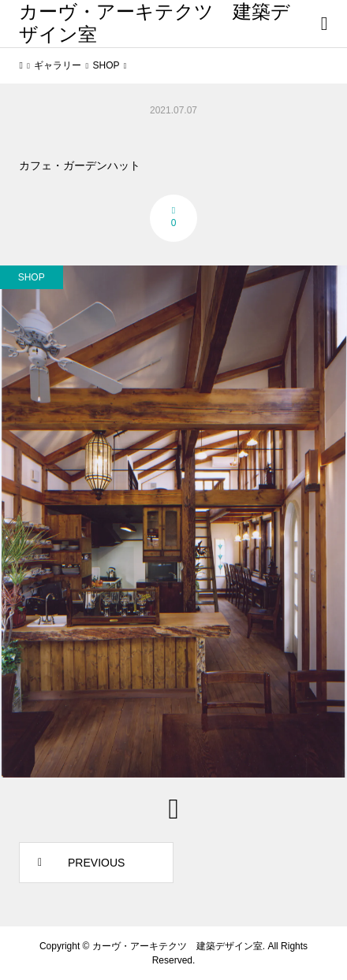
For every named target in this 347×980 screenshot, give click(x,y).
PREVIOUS (96, 863)
